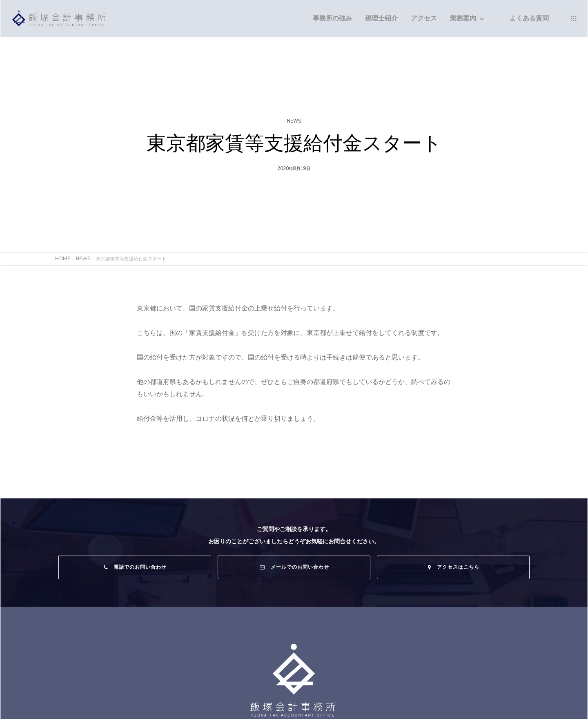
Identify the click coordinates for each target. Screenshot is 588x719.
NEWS (294, 121)
